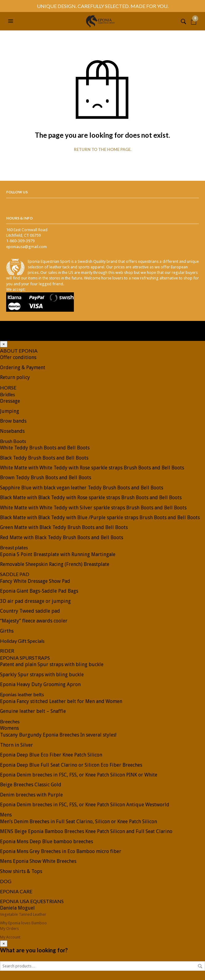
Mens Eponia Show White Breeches (38, 861)
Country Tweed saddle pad (30, 611)
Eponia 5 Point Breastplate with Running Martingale (58, 554)
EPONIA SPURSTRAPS (25, 658)
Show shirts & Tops (21, 871)
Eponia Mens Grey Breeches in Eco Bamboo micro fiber (61, 851)
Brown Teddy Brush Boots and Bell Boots (46, 478)
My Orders (9, 929)
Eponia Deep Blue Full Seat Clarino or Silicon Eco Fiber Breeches (71, 765)
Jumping (10, 411)
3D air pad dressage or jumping (35, 601)
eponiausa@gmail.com (26, 247)
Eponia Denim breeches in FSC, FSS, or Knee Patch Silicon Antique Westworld (85, 805)
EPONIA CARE (16, 891)
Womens (9, 728)
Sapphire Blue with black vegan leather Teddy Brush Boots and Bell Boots (82, 488)
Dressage (10, 401)
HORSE (8, 387)
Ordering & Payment (23, 367)
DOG (6, 881)
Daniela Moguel (17, 908)
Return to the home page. (103, 150)
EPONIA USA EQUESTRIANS (32, 901)
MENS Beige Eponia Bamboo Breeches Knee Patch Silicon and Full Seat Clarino (86, 831)
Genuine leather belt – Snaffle (33, 711)
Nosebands (12, 431)
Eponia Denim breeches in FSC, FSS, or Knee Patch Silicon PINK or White (79, 775)
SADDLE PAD (15, 574)
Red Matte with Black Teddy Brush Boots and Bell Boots (62, 537)
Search (200, 966)
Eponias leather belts (22, 694)
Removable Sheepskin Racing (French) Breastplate (55, 564)
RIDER (7, 651)
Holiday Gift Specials (22, 641)
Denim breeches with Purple (31, 795)
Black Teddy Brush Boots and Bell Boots (44, 458)
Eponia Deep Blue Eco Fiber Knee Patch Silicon (51, 755)
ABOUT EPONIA (19, 351)
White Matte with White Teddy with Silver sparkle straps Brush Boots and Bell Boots (93, 508)
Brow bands (13, 421)
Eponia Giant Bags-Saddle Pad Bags (39, 591)
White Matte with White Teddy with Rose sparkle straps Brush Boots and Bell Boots (92, 468)
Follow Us (17, 192)
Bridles (8, 394)
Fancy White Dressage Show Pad (35, 581)
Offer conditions (18, 357)
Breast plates (14, 547)
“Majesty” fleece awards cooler (34, 621)
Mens (6, 815)
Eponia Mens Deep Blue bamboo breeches (46, 842)
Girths (7, 631)
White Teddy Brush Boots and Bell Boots (45, 448)
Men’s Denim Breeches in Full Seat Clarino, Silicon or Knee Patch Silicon (78, 822)
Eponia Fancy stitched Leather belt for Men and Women (61, 701)
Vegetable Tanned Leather (23, 914)
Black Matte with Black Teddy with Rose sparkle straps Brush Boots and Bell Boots (91, 498)
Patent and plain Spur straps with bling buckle (52, 664)
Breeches (10, 721)
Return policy (15, 377)
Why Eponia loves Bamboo (23, 923)
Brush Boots (13, 441)
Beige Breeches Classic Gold (31, 785)
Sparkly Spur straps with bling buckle (42, 675)
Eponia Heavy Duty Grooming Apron (40, 684)
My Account (10, 937)
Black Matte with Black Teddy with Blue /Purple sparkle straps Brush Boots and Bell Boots (100, 518)
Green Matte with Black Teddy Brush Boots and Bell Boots (64, 527)
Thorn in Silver (16, 745)
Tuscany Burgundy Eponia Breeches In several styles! (58, 735)
